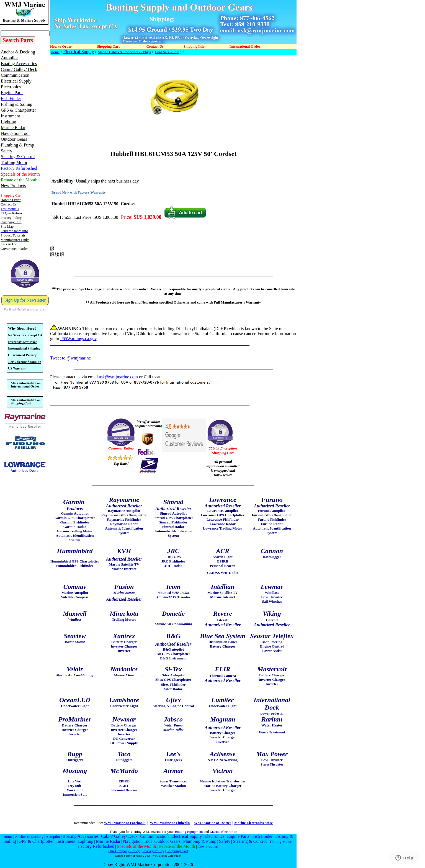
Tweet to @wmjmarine (70, 358)
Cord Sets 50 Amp (168, 52)
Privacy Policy (153, 851)
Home (55, 52)
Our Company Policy (124, 851)
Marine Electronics (224, 832)
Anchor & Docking (29, 837)
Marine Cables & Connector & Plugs (124, 52)
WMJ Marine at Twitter (213, 823)
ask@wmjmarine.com (118, 377)
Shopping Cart (177, 851)
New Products (208, 847)
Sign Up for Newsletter (25, 300)
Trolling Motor (280, 842)
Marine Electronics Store (253, 823)
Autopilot (53, 837)
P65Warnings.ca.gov (78, 339)
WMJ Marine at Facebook (125, 823)
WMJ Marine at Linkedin (170, 823)
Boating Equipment (189, 832)
